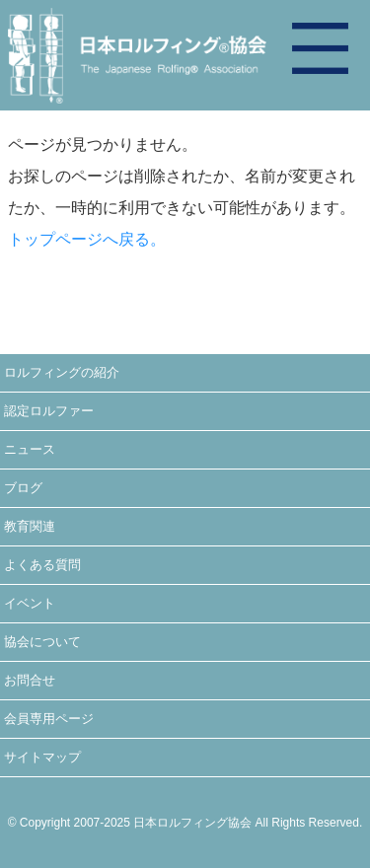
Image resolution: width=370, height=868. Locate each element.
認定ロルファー (49, 411)
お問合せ (30, 680)
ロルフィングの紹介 (62, 372)
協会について (42, 642)
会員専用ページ (49, 719)
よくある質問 (42, 565)
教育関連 (30, 526)
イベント (30, 603)
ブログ (23, 488)
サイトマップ (42, 757)
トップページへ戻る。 (87, 239)
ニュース (30, 449)
